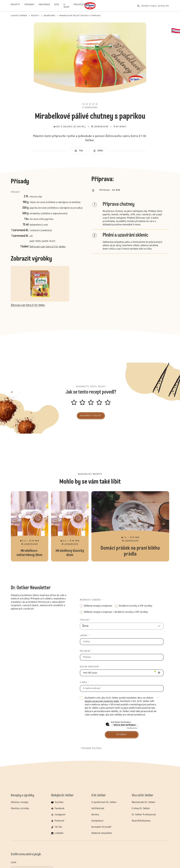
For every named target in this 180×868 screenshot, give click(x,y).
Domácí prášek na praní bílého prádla (130, 526)
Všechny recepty (20, 802)
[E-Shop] (69, 6)
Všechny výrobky (20, 809)
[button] (90, 99)
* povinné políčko (91, 748)
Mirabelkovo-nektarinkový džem (30, 526)
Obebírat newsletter (102, 833)
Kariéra (95, 815)
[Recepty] (18, 6)
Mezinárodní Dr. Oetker (144, 802)
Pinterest (59, 821)
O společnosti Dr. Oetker (104, 802)
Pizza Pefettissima (141, 821)
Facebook (60, 809)
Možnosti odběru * (91, 600)
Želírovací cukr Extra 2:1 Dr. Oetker (48, 247)
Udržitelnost (98, 809)
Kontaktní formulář (101, 827)
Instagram (60, 815)
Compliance (97, 821)
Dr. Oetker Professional (144, 815)
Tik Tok (58, 827)
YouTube (59, 802)
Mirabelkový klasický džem (70, 526)
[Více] (59, 6)
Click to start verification (125, 725)
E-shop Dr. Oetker (141, 809)
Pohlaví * (85, 620)
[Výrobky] (32, 6)
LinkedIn (59, 833)
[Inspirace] (47, 6)
